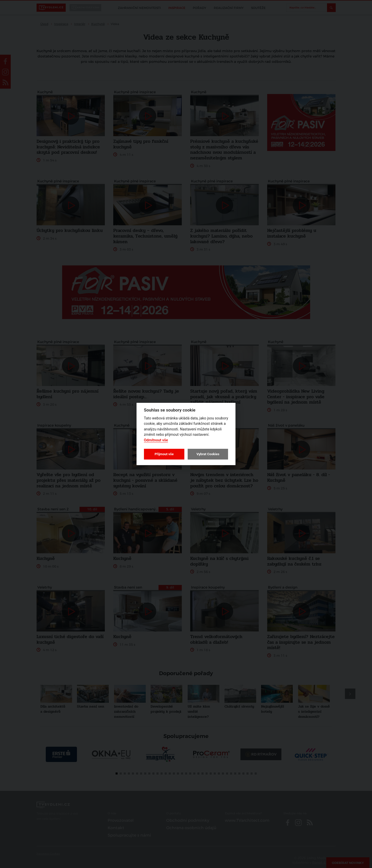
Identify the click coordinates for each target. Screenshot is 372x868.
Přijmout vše (164, 454)
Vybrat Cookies (208, 454)
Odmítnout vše (156, 440)
